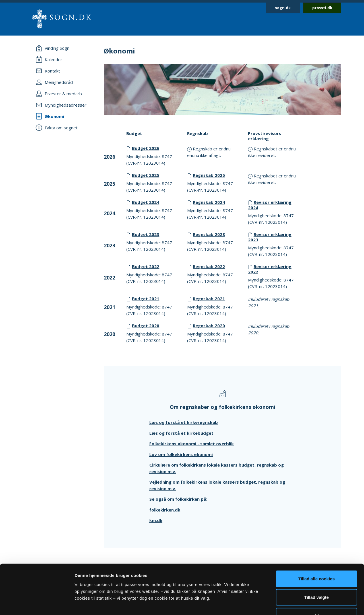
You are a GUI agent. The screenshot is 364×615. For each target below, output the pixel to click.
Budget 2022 (146, 266)
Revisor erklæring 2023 (270, 237)
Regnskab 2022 (209, 266)
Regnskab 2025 (209, 175)
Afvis (317, 578)
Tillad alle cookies (317, 540)
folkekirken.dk (165, 510)
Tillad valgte (317, 559)
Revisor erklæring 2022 (270, 269)
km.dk (156, 520)
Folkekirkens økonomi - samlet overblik (192, 444)
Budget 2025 (146, 175)
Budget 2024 (146, 202)
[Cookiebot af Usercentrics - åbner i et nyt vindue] (37, 604)
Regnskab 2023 (209, 234)
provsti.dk (322, 8)
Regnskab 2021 (209, 299)
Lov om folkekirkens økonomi (181, 454)
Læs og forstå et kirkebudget (181, 433)
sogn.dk (283, 8)
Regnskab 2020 (209, 326)
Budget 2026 (146, 148)
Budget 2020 (146, 326)
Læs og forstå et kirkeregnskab (184, 422)
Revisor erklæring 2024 (270, 205)
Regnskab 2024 (209, 202)
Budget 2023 (146, 234)
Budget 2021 (146, 299)
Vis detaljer (296, 604)
